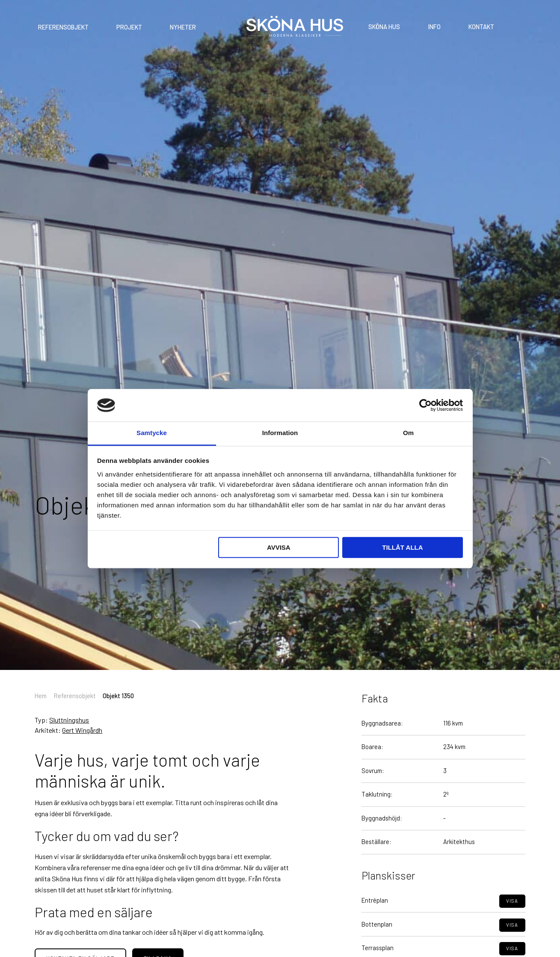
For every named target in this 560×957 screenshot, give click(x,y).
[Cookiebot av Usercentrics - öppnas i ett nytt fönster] (425, 405)
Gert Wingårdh (82, 730)
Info (434, 27)
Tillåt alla (402, 548)
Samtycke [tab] (152, 433)
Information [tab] (280, 433)
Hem (41, 696)
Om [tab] (408, 433)
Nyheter (183, 28)
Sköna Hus (384, 27)
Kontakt (481, 27)
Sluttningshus (69, 720)
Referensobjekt (63, 28)
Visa (512, 917)
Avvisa (279, 548)
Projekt (129, 28)
